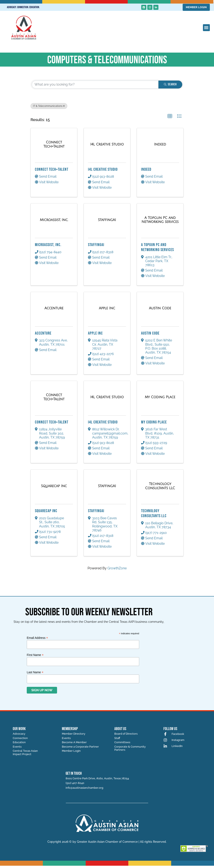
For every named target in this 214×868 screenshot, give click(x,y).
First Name (35, 655)
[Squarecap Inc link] (54, 486)
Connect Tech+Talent (52, 169)
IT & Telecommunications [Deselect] (49, 106)
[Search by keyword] (95, 85)
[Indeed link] (160, 144)
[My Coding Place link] (160, 397)
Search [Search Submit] (170, 84)
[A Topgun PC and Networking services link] (160, 220)
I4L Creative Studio (103, 169)
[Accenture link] (54, 308)
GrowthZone (117, 568)
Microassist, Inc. (48, 245)
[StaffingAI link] (107, 220)
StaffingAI (96, 245)
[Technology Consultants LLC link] (160, 486)
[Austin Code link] (160, 308)
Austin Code (150, 333)
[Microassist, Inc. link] (54, 220)
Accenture (43, 333)
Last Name (35, 672)
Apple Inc (95, 333)
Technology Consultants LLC (154, 513)
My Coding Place (154, 422)
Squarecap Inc (46, 511)
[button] (206, 28)
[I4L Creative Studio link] (107, 144)
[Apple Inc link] (107, 308)
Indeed (146, 169)
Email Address (37, 638)
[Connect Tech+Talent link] (54, 144)
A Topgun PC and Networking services (157, 247)
